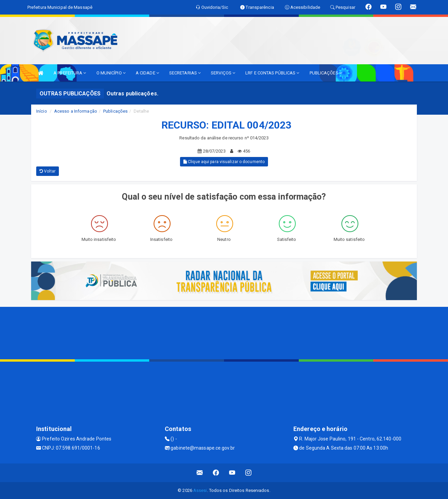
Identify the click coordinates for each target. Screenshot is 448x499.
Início (42, 111)
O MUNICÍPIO (111, 73)
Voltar (48, 171)
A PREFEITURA (70, 73)
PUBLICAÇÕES (326, 73)
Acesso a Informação (76, 111)
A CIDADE (147, 73)
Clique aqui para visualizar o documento (224, 162)
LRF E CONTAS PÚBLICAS (272, 73)
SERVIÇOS (223, 73)
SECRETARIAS (185, 73)
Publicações (115, 111)
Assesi (200, 490)
